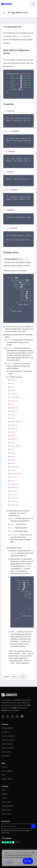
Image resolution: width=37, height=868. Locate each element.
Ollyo (18, 853)
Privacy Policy (5, 832)
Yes (15, 677)
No (24, 677)
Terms (27, 830)
